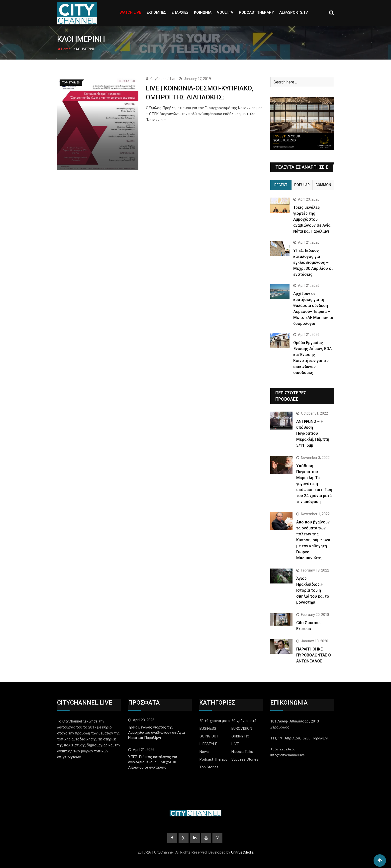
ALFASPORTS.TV (294, 12)
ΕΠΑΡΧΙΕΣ (180, 12)
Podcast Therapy (213, 759)
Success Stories (245, 759)
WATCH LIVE (130, 12)
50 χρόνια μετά (244, 721)
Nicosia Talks (242, 752)
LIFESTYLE (208, 744)
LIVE (235, 744)
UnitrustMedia (242, 853)
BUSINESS (208, 728)
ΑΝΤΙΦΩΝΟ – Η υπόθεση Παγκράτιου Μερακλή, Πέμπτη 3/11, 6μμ (313, 433)
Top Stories (209, 767)
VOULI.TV (225, 12)
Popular (302, 185)
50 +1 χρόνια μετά (215, 721)
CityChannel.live (163, 79)
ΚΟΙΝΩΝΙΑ (203, 12)
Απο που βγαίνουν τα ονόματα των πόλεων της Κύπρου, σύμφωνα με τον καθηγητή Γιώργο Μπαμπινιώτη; (313, 540)
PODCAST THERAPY (256, 12)
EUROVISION (242, 728)
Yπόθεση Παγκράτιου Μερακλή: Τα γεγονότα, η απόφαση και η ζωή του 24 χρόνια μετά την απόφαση (314, 484)
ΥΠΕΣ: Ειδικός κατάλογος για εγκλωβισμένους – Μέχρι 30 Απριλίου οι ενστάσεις (313, 262)
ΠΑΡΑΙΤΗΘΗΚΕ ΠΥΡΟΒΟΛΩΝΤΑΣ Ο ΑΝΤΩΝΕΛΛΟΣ (314, 655)
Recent (281, 185)
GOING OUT (209, 736)
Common (323, 185)
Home (64, 49)
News (204, 752)
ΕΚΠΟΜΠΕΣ (156, 12)
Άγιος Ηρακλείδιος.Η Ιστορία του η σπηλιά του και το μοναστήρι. (313, 590)
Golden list (240, 736)
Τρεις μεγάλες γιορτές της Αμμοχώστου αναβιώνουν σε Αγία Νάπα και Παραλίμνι (312, 219)
